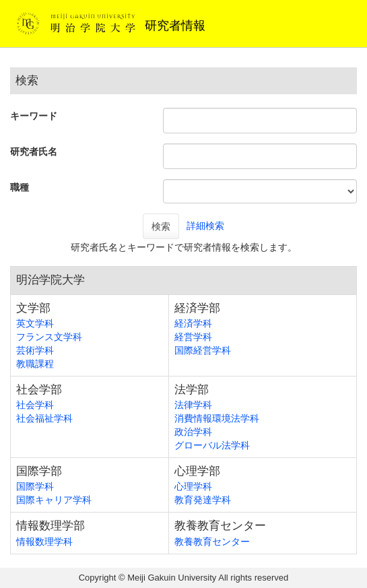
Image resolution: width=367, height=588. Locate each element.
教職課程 (35, 364)
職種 (20, 187)
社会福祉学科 (44, 418)
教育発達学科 (203, 500)
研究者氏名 (34, 152)
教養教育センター (212, 542)
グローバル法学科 (212, 445)
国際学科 (35, 486)
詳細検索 (205, 226)
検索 (161, 226)
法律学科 (193, 405)
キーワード (34, 116)
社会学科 (35, 405)
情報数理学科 (44, 542)
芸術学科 (35, 350)
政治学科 (193, 432)
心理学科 (193, 486)
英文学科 (35, 323)
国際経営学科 (203, 350)
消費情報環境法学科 (217, 418)
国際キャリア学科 (54, 500)
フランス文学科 (49, 337)
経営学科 (193, 337)
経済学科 (193, 323)
